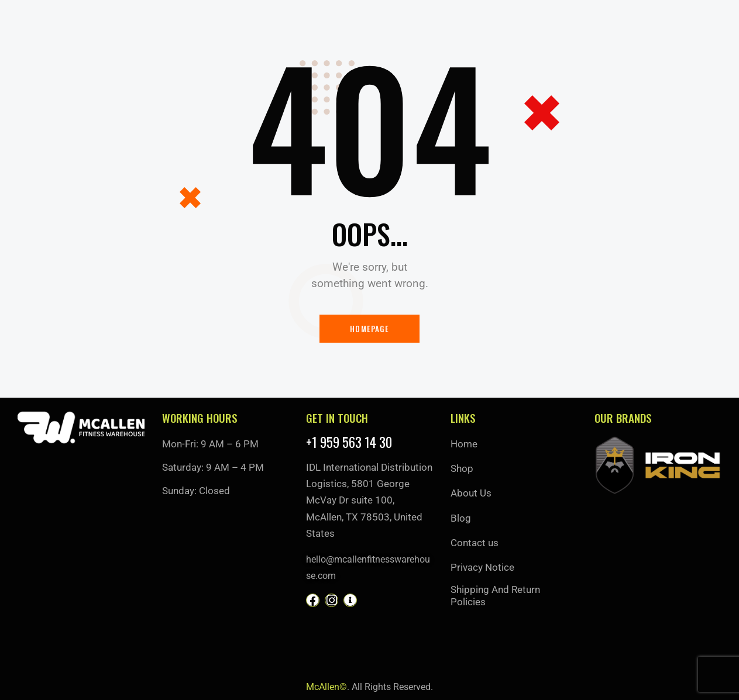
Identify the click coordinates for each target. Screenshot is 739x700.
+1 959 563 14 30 (349, 442)
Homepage (369, 329)
